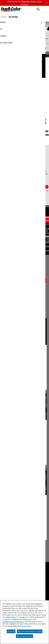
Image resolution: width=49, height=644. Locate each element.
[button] (45, 9)
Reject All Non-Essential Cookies (30, 631)
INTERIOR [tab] (33, 187)
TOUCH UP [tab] (10, 187)
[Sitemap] (6, 597)
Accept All (11, 631)
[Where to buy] (9, 579)
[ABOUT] (5, 584)
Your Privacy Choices (24, 636)
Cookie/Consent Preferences (13, 622)
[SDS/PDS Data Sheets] (12, 588)
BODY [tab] (22, 187)
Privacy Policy (10, 617)
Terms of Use (26, 626)
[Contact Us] (8, 592)
